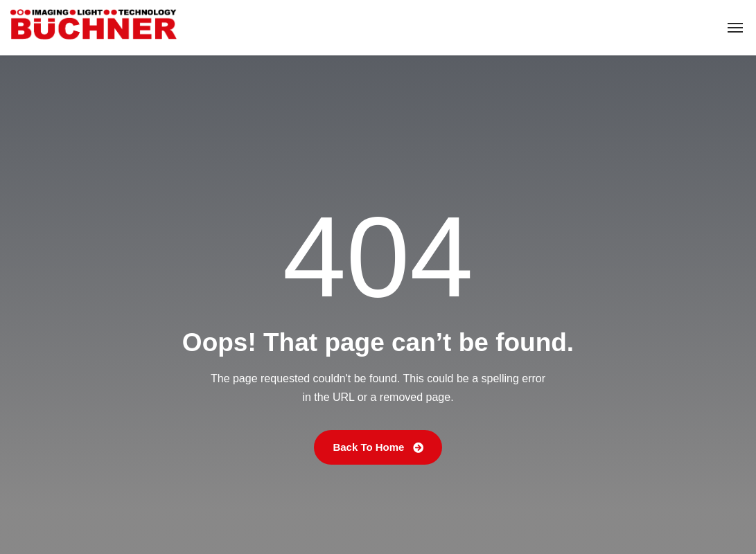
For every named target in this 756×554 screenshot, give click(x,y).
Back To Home (378, 447)
